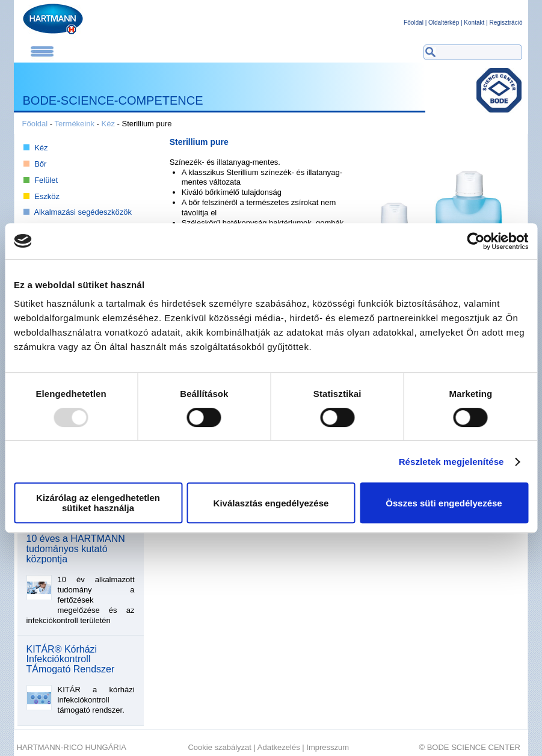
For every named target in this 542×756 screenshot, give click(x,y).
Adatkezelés (279, 747)
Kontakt (474, 23)
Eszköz (47, 196)
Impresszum (328, 747)
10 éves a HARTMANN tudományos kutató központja (76, 549)
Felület (46, 180)
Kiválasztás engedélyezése (271, 503)
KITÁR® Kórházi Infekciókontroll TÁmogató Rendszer (71, 660)
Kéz (108, 124)
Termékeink (75, 124)
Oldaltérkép (444, 23)
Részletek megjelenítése (451, 462)
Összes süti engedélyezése (444, 503)
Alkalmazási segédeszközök (83, 212)
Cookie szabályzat (220, 747)
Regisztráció (506, 23)
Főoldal (414, 23)
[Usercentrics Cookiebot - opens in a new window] (476, 241)
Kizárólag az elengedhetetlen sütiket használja (98, 503)
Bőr (40, 164)
